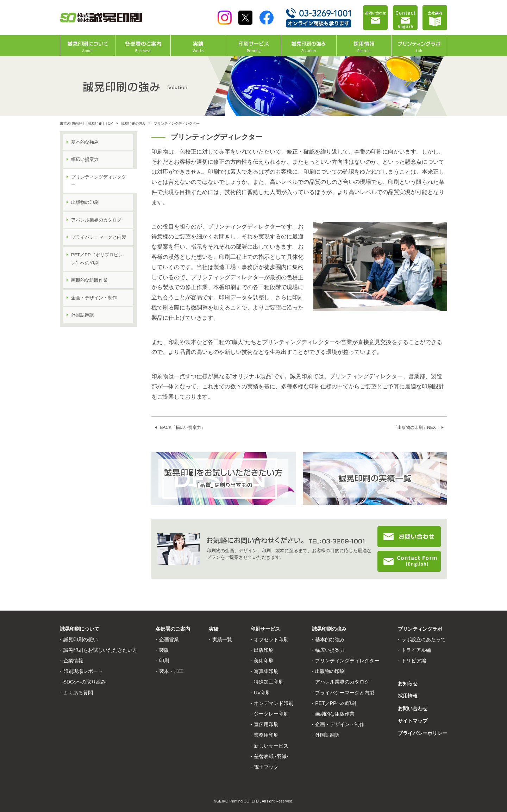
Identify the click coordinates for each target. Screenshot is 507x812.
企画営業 (169, 639)
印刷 (164, 661)
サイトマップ (413, 721)
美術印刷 (264, 661)
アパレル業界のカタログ (96, 220)
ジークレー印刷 (271, 714)
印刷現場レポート (83, 671)
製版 (164, 650)
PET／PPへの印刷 (336, 703)
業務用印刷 (266, 735)
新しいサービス (271, 746)
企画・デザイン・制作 (94, 298)
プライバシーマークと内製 (99, 237)
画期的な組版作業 (89, 280)
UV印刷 (262, 693)
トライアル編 (416, 650)
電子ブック (266, 767)
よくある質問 (78, 693)
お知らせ (408, 683)
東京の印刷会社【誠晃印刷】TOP (86, 123)
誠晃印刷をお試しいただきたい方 (100, 650)
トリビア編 (414, 661)
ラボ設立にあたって (424, 639)
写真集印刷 (266, 671)
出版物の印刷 (85, 202)
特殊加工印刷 (269, 682)
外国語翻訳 (83, 315)
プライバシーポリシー (423, 733)
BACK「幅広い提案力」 (183, 427)
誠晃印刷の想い (81, 639)
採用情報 (408, 696)
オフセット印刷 (271, 639)
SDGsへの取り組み (85, 682)
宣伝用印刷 (266, 724)
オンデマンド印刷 (274, 703)
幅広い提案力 (85, 159)
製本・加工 (171, 671)
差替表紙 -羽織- (271, 756)
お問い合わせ (413, 708)
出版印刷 (264, 650)
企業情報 (73, 661)
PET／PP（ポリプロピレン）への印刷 (97, 259)
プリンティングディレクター (347, 661)
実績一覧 (222, 639)
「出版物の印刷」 (416, 427)
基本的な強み (85, 142)
